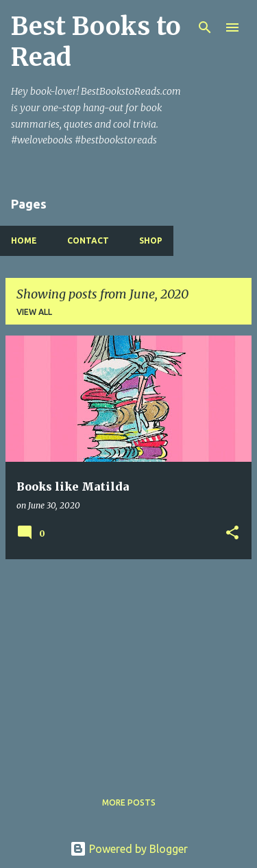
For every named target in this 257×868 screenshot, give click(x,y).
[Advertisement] (128, 666)
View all (34, 312)
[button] (232, 533)
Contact (88, 241)
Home (24, 241)
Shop (151, 241)
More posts (129, 802)
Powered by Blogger (129, 849)
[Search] (205, 27)
